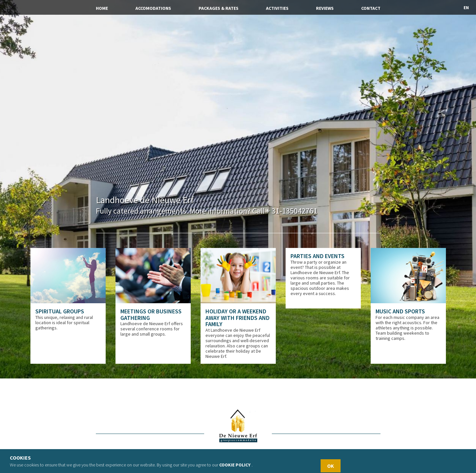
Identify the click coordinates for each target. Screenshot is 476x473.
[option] (68, 306)
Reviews (325, 8)
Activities (277, 8)
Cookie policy (235, 465)
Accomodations (153, 8)
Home (102, 8)
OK (331, 466)
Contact (371, 8)
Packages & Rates (219, 8)
